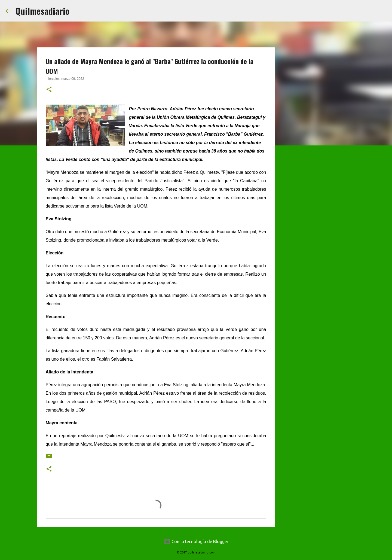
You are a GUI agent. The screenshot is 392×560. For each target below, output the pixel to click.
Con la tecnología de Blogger (196, 541)
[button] (49, 90)
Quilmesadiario (42, 11)
